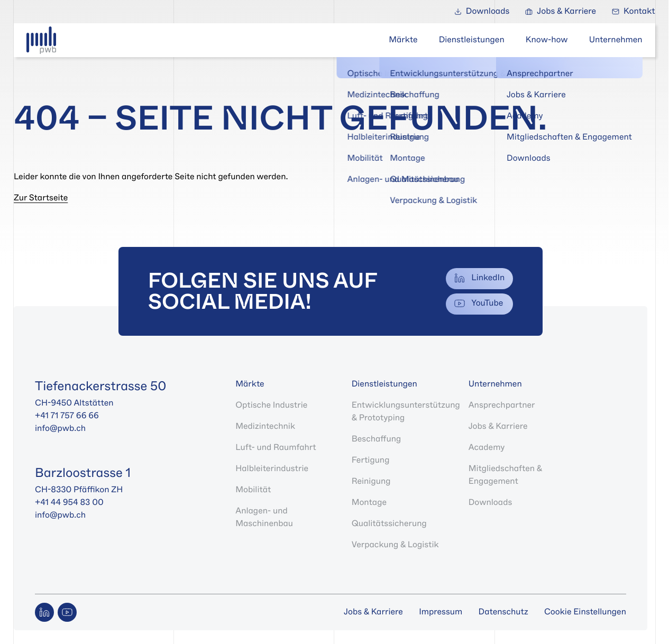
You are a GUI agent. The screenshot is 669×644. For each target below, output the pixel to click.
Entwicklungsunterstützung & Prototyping (406, 412)
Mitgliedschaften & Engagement (505, 475)
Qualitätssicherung (389, 524)
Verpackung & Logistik (395, 545)
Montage (369, 503)
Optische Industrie (271, 405)
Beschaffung (376, 439)
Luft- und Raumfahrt (276, 448)
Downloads (491, 503)
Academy (487, 448)
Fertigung (371, 460)
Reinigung (371, 481)
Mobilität (253, 490)
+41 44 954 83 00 (69, 503)
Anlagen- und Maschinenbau (264, 517)
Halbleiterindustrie (272, 469)
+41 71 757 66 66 (68, 416)
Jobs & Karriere (498, 426)
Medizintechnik (265, 426)
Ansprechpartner (502, 405)
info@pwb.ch (60, 429)
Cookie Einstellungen (585, 612)
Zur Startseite (41, 198)
